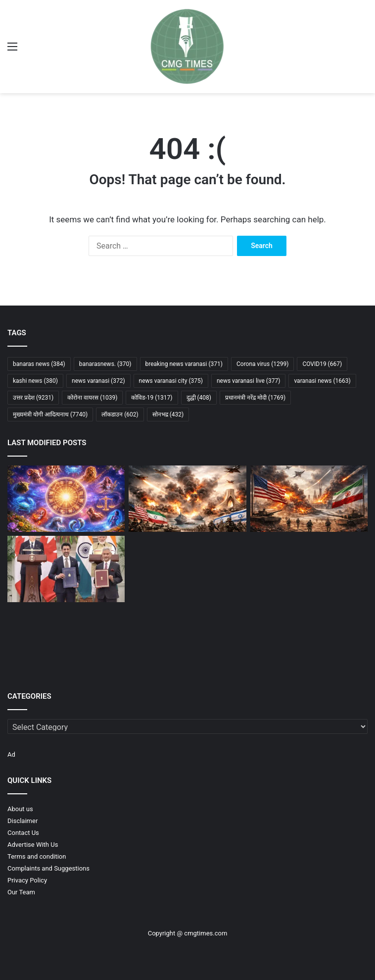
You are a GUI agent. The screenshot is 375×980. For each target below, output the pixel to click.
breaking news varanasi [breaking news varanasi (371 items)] (184, 364)
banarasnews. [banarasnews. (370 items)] (105, 364)
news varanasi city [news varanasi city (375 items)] (171, 381)
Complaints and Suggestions (48, 868)
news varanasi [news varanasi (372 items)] (98, 381)
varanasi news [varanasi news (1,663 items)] (322, 381)
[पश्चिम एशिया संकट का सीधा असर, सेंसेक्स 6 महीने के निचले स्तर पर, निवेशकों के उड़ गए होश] (187, 639)
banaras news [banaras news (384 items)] (39, 364)
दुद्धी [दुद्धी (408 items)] (199, 398)
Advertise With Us (33, 845)
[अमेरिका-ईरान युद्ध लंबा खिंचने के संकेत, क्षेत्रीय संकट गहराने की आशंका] (309, 499)
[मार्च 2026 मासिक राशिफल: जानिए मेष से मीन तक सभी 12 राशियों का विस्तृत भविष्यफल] (66, 499)
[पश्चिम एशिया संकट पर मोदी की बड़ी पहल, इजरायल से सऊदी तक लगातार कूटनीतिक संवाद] (309, 569)
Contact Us (23, 833)
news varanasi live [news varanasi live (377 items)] (248, 381)
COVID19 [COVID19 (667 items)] (322, 364)
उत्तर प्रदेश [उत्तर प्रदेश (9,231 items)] (33, 398)
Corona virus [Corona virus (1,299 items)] (262, 364)
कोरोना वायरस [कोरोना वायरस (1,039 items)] (92, 398)
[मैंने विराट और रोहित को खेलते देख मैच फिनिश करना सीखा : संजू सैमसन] (309, 639)
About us (20, 809)
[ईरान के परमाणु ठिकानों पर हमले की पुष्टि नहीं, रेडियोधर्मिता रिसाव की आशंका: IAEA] (187, 569)
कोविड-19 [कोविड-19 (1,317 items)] (152, 398)
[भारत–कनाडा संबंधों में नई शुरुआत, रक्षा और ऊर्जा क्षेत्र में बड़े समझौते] (66, 569)
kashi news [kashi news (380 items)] (35, 381)
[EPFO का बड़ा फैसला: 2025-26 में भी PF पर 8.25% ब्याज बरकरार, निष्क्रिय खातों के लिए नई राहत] (66, 639)
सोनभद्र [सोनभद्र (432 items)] (168, 414)
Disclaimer (23, 821)
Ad (11, 754)
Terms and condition (37, 856)
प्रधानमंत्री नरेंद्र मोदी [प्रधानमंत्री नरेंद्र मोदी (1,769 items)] (255, 398)
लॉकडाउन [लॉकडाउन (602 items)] (120, 414)
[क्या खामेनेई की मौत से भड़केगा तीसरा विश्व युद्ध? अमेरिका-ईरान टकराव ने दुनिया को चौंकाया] (187, 499)
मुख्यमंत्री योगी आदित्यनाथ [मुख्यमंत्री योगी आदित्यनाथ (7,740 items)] (50, 414)
